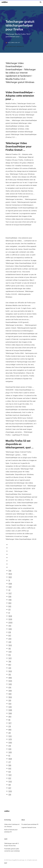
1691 (10, 694)
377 (10, 762)
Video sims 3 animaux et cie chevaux (12, 825)
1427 (10, 593)
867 (10, 664)
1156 (10, 600)
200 (10, 639)
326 (10, 794)
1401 (10, 658)
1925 (10, 577)
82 (9, 755)
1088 (10, 710)
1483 (10, 684)
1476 (10, 739)
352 (10, 674)
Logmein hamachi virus (29, 827)
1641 (10, 775)
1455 (10, 752)
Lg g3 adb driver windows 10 (15, 46)
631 (10, 772)
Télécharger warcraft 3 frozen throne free (11, 844)
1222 (10, 736)
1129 (10, 651)
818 (10, 632)
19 (9, 580)
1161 (10, 626)
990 (10, 729)
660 (10, 603)
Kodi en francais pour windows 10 (11, 831)
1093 (10, 742)
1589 (10, 713)
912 (10, 655)
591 (10, 785)
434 (10, 687)
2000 (10, 622)
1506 (10, 583)
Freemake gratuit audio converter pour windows (12, 850)
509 (10, 749)
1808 (10, 616)
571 (9, 609)
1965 (10, 678)
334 (10, 668)
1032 (10, 781)
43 (9, 590)
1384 (10, 690)
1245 (10, 707)
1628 (10, 671)
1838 (10, 759)
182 (10, 648)
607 (10, 788)
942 (10, 606)
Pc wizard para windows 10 (30, 824)
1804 (10, 574)
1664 (10, 697)
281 (10, 733)
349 (10, 642)
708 (10, 570)
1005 (10, 681)
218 (10, 726)
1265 (10, 629)
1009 (10, 619)
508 (10, 596)
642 (10, 768)
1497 (10, 587)
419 (10, 746)
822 (10, 778)
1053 (10, 791)
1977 (10, 723)
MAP (6, 863)
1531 (10, 703)
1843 (10, 645)
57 (9, 613)
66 (9, 720)
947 (10, 635)
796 (10, 661)
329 (10, 700)
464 (10, 716)
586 (10, 765)
